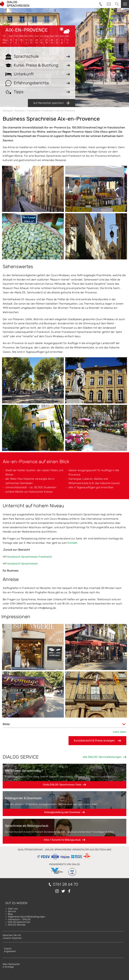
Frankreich (48, 111)
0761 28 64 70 (66, 884)
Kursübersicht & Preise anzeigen (97, 741)
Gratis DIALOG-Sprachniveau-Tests (62, 785)
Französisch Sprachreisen (22, 564)
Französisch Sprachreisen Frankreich (29, 557)
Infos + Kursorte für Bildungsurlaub (62, 840)
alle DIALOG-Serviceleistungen (102, 757)
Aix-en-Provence (27, 30)
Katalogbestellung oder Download (62, 812)
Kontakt (72, 543)
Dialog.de (8, 111)
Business (20, 111)
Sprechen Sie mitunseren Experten (12, 937)
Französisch (34, 111)
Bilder (6, 724)
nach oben (120, 732)
